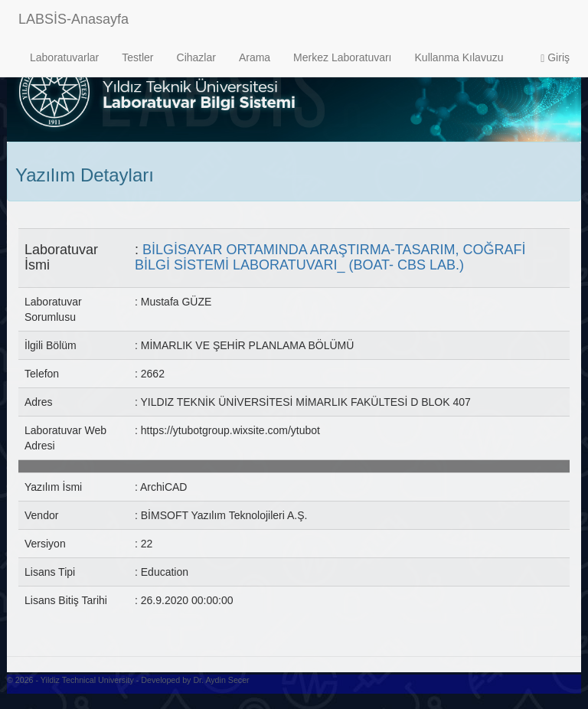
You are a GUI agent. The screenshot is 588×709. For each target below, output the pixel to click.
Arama (255, 57)
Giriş (555, 58)
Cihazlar (196, 57)
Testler (137, 57)
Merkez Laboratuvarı (342, 57)
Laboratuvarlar (64, 57)
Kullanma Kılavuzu (459, 57)
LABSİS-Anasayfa (73, 19)
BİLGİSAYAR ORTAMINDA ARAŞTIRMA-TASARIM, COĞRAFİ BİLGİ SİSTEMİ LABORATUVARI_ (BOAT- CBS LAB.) (330, 257)
